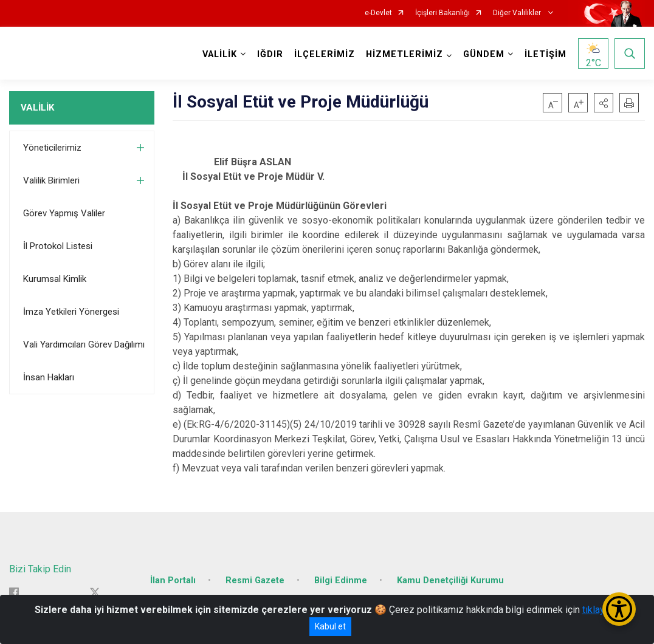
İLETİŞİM (546, 54)
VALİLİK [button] (220, 54)
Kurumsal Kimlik (55, 279)
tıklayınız (601, 610)
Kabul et (330, 626)
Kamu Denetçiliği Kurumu (450, 581)
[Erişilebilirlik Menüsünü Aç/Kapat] (619, 609)
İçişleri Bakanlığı (442, 13)
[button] (604, 103)
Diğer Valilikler (518, 13)
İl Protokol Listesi (58, 246)
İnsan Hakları (49, 377)
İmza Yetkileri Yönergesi (71, 312)
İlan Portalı (173, 581)
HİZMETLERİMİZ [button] (404, 54)
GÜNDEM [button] (484, 54)
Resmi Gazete (255, 581)
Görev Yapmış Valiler (64, 213)
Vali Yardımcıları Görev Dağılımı (84, 344)
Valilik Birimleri (51, 180)
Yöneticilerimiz (52, 148)
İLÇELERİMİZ (325, 54)
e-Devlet (378, 13)
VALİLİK (37, 108)
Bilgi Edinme (341, 581)
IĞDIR (270, 54)
